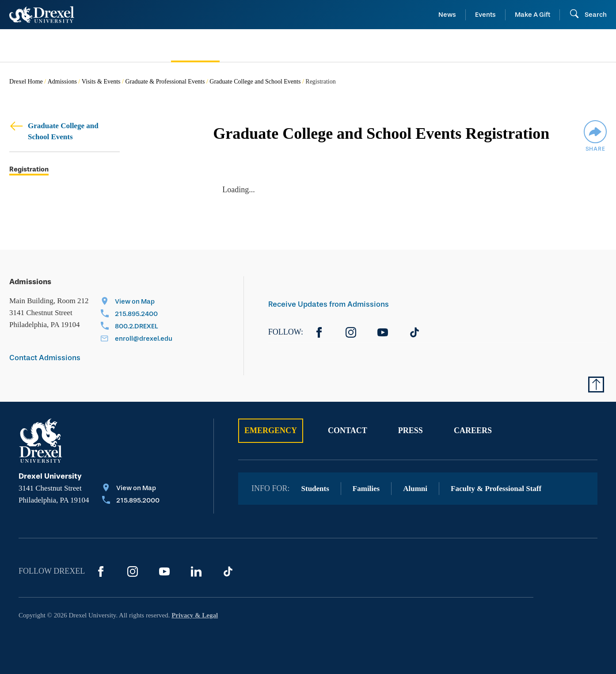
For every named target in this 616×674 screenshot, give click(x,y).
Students (315, 489)
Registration (29, 169)
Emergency (271, 430)
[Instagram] (351, 332)
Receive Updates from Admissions (329, 304)
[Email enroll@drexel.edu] (137, 339)
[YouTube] (383, 332)
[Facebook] (319, 332)
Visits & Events (101, 82)
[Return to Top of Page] (596, 385)
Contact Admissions (45, 358)
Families (366, 489)
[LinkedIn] (196, 571)
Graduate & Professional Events (165, 82)
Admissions (62, 82)
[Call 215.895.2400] (137, 315)
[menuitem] (77, 46)
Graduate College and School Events (255, 82)
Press (411, 430)
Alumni (415, 489)
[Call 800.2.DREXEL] (137, 327)
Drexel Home (26, 82)
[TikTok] (414, 332)
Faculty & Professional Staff (496, 489)
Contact (348, 430)
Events (485, 15)
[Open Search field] (588, 15)
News (447, 15)
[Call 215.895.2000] (131, 501)
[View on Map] (137, 302)
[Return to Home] (42, 15)
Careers (473, 430)
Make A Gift (532, 15)
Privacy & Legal (195, 615)
